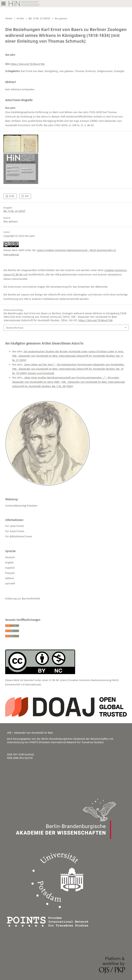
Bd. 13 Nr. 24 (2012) (39, 18)
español (10, 568)
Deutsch (10, 557)
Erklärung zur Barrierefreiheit (23, 599)
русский (10, 583)
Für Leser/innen (15, 526)
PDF (26, 196)
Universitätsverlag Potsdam (21, 506)
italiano (10, 578)
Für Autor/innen (15, 531)
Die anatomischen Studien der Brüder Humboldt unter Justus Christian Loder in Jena (74, 351)
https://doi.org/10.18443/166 (27, 64)
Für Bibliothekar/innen (19, 536)
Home (9, 18)
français (10, 573)
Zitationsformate (15, 328)
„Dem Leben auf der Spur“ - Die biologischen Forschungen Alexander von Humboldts (74, 365)
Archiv (20, 18)
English (9, 563)
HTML (11, 196)
